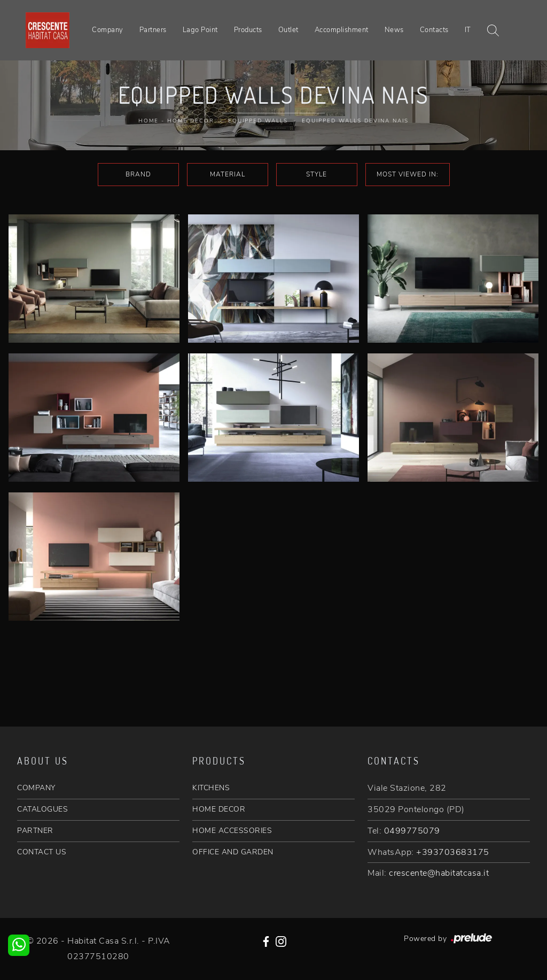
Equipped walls (258, 121)
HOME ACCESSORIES (232, 831)
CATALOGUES (42, 809)
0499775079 (412, 831)
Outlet (288, 30)
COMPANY (36, 788)
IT (468, 30)
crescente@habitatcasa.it (439, 873)
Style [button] (317, 174)
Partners (153, 30)
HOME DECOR (219, 809)
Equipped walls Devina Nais (355, 121)
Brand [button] (138, 174)
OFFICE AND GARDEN (233, 852)
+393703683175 (453, 852)
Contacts (434, 30)
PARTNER (35, 831)
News (394, 30)
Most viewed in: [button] (408, 174)
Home (149, 121)
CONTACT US (42, 852)
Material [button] (228, 174)
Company (108, 30)
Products (248, 30)
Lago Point (200, 30)
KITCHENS (211, 788)
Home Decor (191, 121)
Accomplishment (342, 30)
